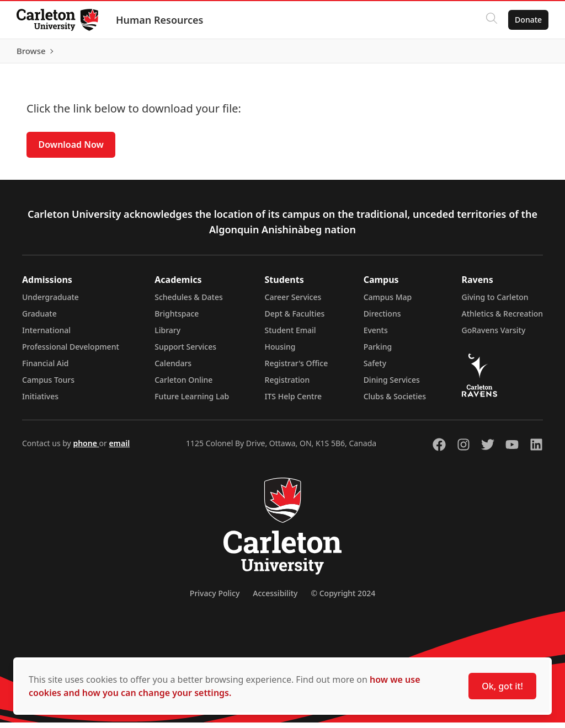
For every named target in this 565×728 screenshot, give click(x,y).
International (46, 336)
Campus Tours (48, 385)
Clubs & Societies (395, 402)
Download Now (71, 150)
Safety (375, 369)
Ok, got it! (502, 686)
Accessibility (275, 599)
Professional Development (71, 352)
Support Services (185, 352)
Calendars (173, 369)
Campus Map (388, 303)
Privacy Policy (215, 599)
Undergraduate (50, 303)
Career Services (293, 303)
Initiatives (40, 402)
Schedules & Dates (189, 303)
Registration (287, 385)
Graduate (39, 319)
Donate (527, 20)
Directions (382, 319)
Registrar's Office (297, 369)
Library (167, 336)
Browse (526, 53)
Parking (378, 352)
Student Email (291, 336)
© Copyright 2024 (343, 599)
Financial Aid (45, 369)
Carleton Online (183, 385)
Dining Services (392, 385)
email (119, 449)
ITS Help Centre (294, 402)
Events (376, 336)
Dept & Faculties (295, 319)
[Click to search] (491, 20)
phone (86, 449)
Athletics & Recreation (502, 319)
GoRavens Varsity (494, 336)
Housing (280, 352)
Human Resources (161, 20)
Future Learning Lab (192, 402)
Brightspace (177, 319)
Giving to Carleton (495, 303)
